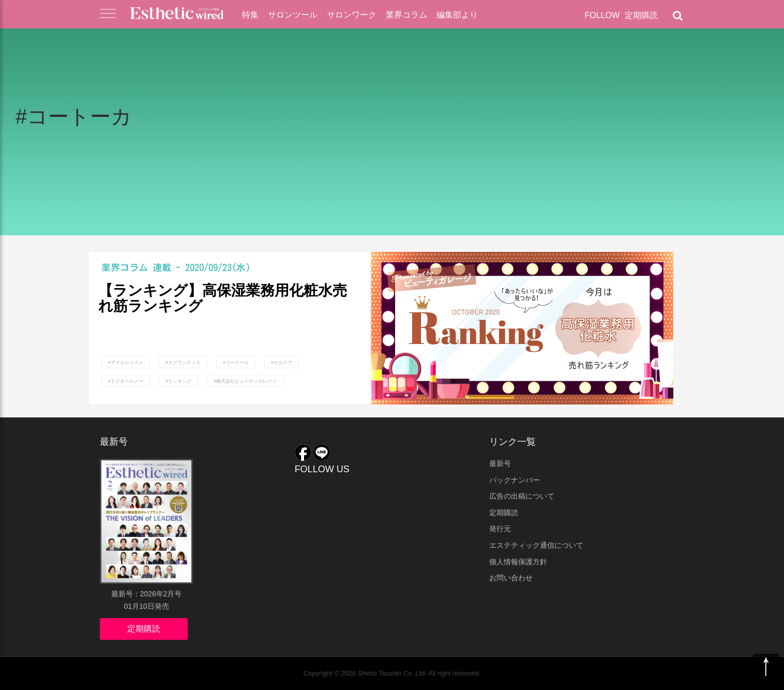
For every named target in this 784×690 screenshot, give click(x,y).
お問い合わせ (511, 578)
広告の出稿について (522, 496)
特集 (250, 15)
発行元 (500, 529)
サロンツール (293, 15)
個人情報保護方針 (518, 562)
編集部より (457, 15)
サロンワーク (352, 15)
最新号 (500, 463)
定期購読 (641, 15)
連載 (162, 267)
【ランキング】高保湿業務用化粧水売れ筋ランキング (223, 299)
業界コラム (406, 15)
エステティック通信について (536, 545)
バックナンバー (515, 480)
